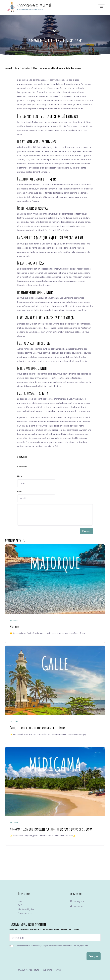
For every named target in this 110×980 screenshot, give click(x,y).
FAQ (20, 905)
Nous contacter (25, 913)
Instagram (77, 902)
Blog (17, 68)
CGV (20, 902)
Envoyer (86, 531)
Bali (55, 31)
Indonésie (26, 68)
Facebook (77, 906)
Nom (20, 476)
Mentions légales (26, 909)
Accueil (8, 68)
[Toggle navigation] (101, 7)
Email (21, 491)
